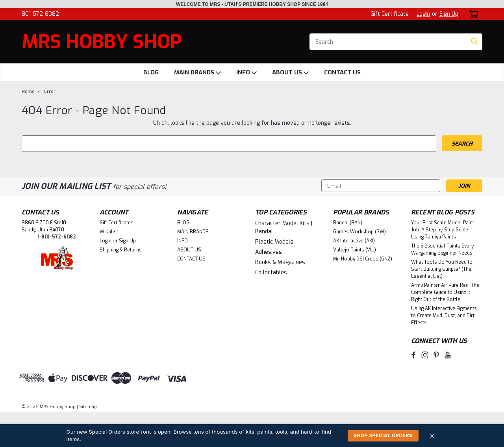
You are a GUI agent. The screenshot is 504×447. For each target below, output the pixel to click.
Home (28, 91)
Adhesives (269, 252)
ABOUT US (290, 73)
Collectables (271, 272)
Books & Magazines (280, 262)
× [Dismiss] (432, 435)
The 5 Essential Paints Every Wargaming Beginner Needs (442, 249)
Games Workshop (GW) (359, 232)
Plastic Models (274, 242)
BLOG (151, 72)
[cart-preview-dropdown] (472, 14)
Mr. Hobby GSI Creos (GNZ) (363, 259)
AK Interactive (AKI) (354, 241)
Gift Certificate (390, 14)
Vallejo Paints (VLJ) (355, 250)
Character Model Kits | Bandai (284, 227)
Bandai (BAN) (348, 223)
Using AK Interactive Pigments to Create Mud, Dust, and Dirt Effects (444, 316)
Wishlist (109, 232)
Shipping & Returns (121, 250)
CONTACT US (342, 72)
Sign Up (449, 14)
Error (50, 91)
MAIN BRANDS (197, 73)
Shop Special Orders (383, 435)
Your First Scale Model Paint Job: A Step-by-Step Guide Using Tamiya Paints (443, 230)
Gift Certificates (117, 223)
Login (423, 14)
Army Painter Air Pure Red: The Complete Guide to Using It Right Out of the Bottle (445, 292)
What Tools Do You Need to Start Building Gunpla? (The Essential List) (442, 269)
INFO (246, 73)
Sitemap (88, 407)
